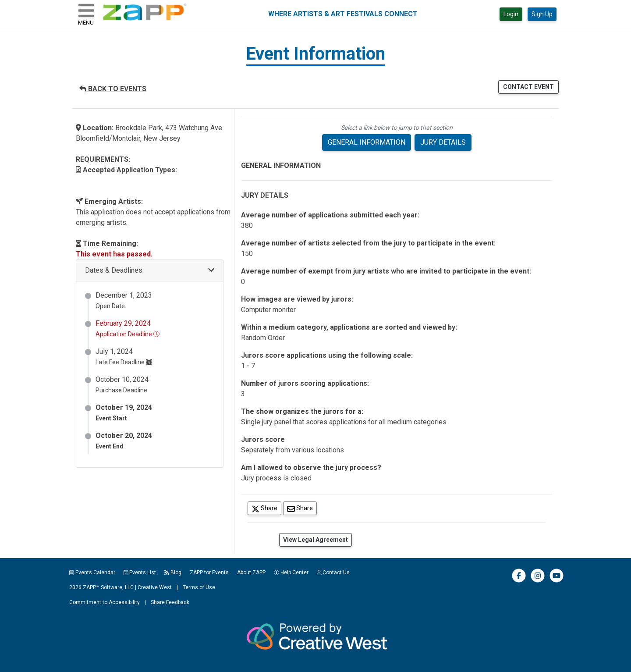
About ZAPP (251, 572)
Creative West (155, 587)
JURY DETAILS (443, 142)
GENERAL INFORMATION (367, 142)
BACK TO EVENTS (113, 89)
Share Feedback (170, 602)
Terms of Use (199, 587)
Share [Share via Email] (302, 508)
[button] (150, 271)
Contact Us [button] (333, 572)
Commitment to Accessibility (105, 602)
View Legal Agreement (315, 540)
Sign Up (542, 14)
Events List (140, 572)
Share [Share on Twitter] (266, 508)
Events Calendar (92, 572)
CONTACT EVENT (528, 87)
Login (511, 14)
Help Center (291, 572)
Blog (173, 572)
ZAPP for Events (209, 572)
